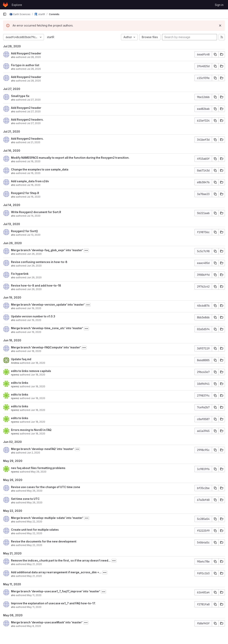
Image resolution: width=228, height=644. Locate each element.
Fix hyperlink (20, 274)
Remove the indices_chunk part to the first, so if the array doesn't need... (61, 560)
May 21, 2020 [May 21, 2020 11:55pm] (34, 564)
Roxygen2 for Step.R (25, 193)
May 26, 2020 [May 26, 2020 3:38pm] (35, 502)
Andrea (15, 363)
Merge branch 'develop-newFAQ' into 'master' (43, 449)
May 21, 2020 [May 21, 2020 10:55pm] (34, 576)
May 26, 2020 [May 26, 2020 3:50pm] (35, 491)
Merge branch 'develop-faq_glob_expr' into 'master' (47, 250)
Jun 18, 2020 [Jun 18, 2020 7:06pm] (38, 363)
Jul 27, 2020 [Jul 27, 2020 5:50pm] (34, 111)
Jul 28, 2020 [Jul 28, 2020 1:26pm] (34, 57)
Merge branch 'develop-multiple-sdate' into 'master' (47, 518)
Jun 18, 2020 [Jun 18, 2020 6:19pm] (38, 410)
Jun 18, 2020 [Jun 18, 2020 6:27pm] (38, 386)
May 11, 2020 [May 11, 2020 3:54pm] (34, 595)
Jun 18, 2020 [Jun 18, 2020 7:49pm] (34, 351)
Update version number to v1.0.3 (33, 316)
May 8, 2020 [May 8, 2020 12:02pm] (34, 626)
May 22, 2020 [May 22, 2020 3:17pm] (35, 533)
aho (13, 57)
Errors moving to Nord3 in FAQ (31, 430)
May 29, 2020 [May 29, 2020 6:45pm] (39, 472)
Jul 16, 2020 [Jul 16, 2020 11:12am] (34, 197)
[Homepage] (5, 5)
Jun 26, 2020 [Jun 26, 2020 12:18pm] (34, 289)
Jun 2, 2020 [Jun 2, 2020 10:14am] (33, 453)
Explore (17, 5)
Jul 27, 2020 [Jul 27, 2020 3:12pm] (34, 123)
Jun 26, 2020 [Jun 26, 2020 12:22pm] (34, 277)
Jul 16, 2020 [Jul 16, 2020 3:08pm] (34, 161)
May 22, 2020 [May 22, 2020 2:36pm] (35, 545)
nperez (15, 375)
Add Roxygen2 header (26, 53)
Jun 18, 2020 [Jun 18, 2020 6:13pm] (38, 434)
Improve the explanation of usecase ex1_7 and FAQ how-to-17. (53, 603)
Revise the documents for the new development (44, 541)
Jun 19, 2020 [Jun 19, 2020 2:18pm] (34, 320)
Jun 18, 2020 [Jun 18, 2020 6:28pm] (38, 375)
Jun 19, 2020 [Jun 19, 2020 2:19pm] (34, 308)
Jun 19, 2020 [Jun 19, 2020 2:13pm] (34, 332)
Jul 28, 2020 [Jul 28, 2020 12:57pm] (34, 81)
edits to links (20, 383)
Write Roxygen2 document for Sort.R (36, 212)
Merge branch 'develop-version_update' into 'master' (48, 305)
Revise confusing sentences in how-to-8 (39, 262)
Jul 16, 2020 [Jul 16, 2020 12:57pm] (34, 173)
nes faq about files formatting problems (38, 468)
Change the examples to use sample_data (40, 169)
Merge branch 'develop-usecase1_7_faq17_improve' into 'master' (56, 591)
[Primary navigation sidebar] (5, 14)
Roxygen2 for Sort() (24, 231)
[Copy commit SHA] (215, 54)
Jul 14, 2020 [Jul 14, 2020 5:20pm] (34, 216)
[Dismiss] (220, 26)
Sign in (219, 5)
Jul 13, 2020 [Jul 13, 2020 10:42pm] (34, 235)
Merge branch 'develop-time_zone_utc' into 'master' (47, 328)
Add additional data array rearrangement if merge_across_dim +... (56, 572)
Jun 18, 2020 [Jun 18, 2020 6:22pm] (38, 398)
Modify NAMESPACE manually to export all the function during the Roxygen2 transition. (70, 158)
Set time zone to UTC (25, 499)
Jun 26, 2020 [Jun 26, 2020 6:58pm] (34, 254)
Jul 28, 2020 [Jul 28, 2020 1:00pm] (34, 69)
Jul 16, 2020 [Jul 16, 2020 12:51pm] (34, 185)
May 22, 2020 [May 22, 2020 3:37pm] (35, 522)
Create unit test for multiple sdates (35, 530)
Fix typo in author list (25, 65)
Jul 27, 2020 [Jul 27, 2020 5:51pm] (34, 100)
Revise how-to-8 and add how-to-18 (36, 285)
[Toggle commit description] (86, 250)
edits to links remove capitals (31, 371)
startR (51, 37)
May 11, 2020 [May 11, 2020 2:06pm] (34, 607)
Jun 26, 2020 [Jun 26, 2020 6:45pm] (34, 266)
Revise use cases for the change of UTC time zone (46, 487)
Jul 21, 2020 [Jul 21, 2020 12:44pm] (34, 142)
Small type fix (20, 96)
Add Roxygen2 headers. (27, 120)
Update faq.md (21, 359)
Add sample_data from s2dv (30, 181)
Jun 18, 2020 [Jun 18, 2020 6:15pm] (38, 422)
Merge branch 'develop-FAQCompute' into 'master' (46, 347)
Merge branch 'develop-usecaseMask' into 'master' (47, 622)
